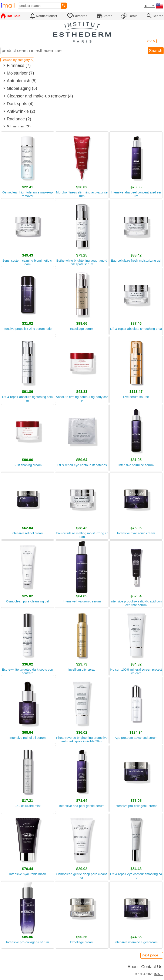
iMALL (159, 974)
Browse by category (17, 60)
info (151, 41)
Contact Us (152, 967)
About (133, 967)
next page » (152, 955)
